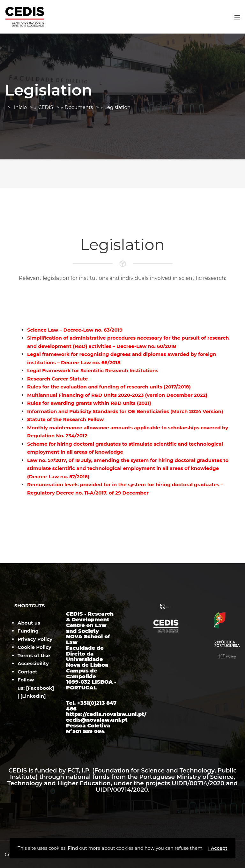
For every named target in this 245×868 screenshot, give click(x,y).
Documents (79, 107)
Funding (28, 631)
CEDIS (46, 107)
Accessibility (33, 663)
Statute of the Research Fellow (66, 419)
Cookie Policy (34, 647)
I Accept (218, 848)
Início (20, 107)
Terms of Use (34, 655)
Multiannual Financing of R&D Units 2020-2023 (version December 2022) (117, 395)
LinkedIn (33, 696)
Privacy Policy (35, 639)
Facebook (40, 688)
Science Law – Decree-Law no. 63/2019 (75, 330)
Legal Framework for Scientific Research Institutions (93, 370)
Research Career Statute (57, 379)
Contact (27, 672)
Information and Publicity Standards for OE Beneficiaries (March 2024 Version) (125, 411)
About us (29, 623)
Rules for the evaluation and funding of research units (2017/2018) (109, 387)
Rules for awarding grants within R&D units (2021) (89, 403)
